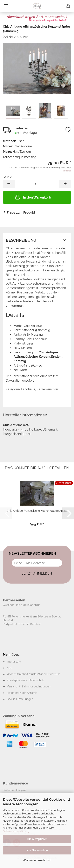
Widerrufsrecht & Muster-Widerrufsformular (34, 674)
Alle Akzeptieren (37, 839)
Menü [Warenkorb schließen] (6, 6)
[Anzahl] (37, 184)
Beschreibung (21, 240)
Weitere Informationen (37, 860)
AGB (10, 668)
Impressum (14, 662)
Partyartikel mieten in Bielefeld (22, 624)
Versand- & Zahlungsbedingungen (29, 686)
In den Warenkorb (33, 197)
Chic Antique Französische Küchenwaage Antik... (37, 511)
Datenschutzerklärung (16, 831)
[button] (9, 184)
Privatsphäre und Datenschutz (26, 680)
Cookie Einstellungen (20, 699)
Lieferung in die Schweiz (22, 693)
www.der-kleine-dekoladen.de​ (22, 605)
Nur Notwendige (37, 850)
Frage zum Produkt (21, 213)
